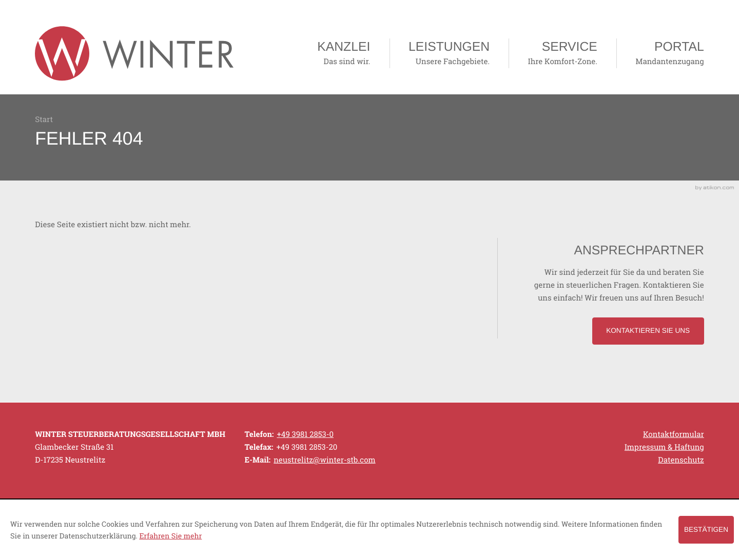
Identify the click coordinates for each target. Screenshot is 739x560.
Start (44, 119)
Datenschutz (681, 460)
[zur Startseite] (134, 53)
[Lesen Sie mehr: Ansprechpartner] (648, 331)
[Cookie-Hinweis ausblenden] (706, 529)
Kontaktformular (674, 434)
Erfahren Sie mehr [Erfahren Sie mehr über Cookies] (170, 536)
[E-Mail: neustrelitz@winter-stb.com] (324, 460)
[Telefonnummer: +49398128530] (305, 435)
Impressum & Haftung (664, 447)
